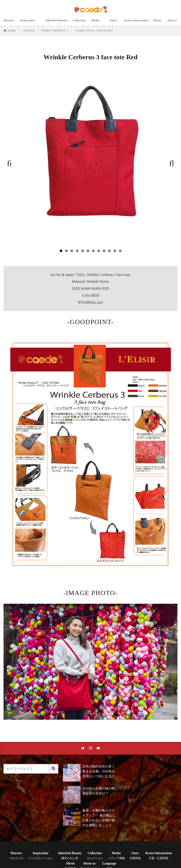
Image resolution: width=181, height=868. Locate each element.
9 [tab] (104, 251)
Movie (162, 23)
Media (100, 23)
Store (116, 23)
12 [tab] (120, 251)
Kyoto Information (139, 23)
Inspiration (30, 23)
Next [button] (170, 162)
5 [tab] (83, 251)
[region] (90, 164)
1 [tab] (61, 251)
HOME (12, 31)
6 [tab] (88, 251)
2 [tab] (66, 251)
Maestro (9, 23)
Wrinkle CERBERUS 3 (55, 30)
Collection (81, 23)
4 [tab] (77, 251)
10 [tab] (109, 251)
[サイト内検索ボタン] (54, 769)
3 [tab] (72, 251)
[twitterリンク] (83, 749)
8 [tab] (99, 251)
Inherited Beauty (58, 23)
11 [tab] (115, 251)
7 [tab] (93, 251)
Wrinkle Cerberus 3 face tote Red (94, 30)
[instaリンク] (91, 749)
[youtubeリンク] (99, 749)
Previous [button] (11, 162)
